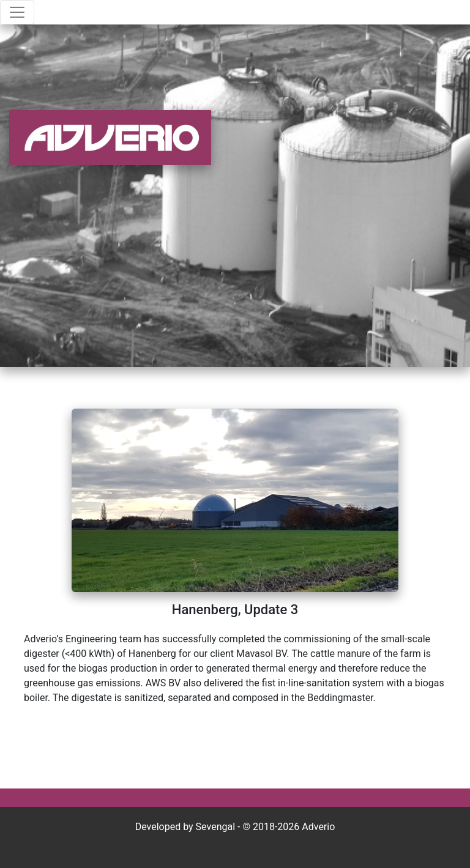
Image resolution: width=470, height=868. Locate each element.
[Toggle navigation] (17, 12)
